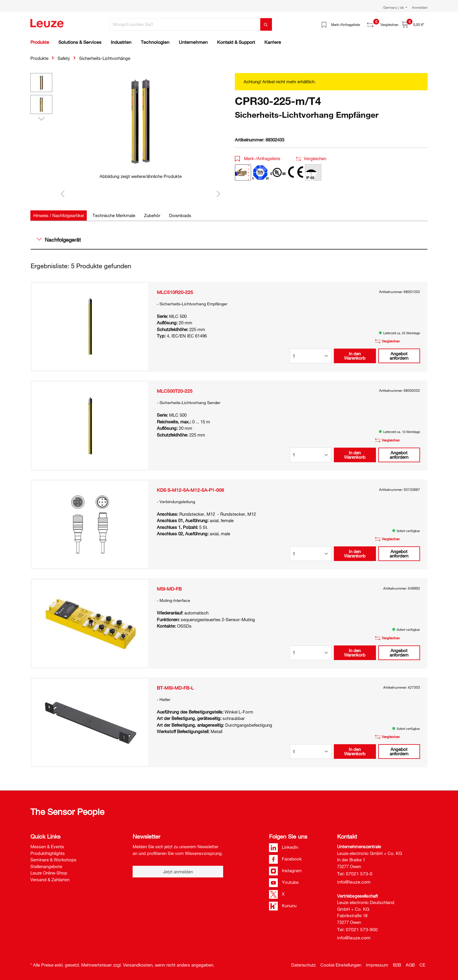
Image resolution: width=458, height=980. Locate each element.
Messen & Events (47, 846)
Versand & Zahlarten (50, 879)
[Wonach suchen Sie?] (185, 24)
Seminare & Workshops (53, 860)
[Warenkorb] (413, 24)
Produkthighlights (48, 853)
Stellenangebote (46, 866)
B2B (397, 965)
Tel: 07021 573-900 (357, 929)
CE (422, 965)
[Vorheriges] (63, 194)
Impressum (377, 965)
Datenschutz (303, 965)
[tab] (59, 215)
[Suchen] (266, 24)
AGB (410, 965)
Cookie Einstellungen (341, 965)
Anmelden (420, 7)
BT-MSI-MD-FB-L (175, 688)
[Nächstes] (218, 194)
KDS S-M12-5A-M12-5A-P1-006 (190, 490)
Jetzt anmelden (178, 872)
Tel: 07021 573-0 (355, 874)
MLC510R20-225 (175, 292)
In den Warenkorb (355, 356)
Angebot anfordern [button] (399, 356)
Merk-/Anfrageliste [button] (257, 158)
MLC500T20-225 (175, 391)
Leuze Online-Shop (49, 873)
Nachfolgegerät (59, 240)
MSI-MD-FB (169, 589)
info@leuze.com (354, 882)
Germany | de (394, 7)
